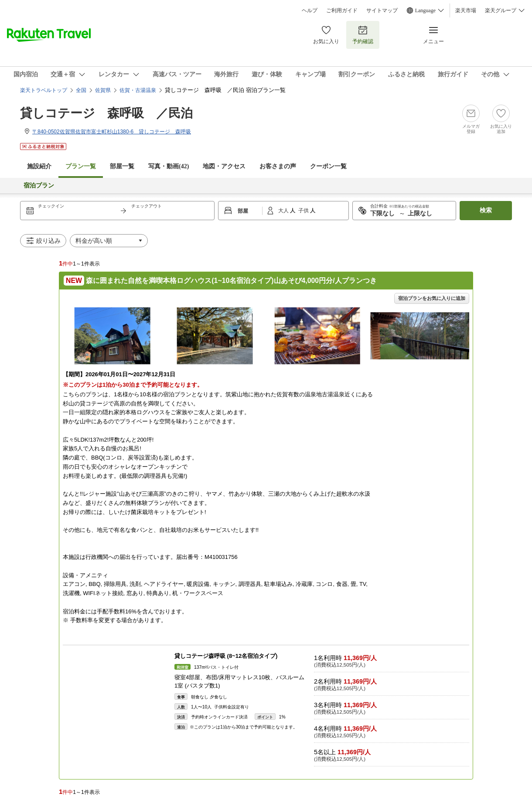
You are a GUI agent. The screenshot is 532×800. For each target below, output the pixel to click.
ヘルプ (310, 10)
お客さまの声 (278, 166)
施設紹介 (39, 166)
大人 (284, 211)
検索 (486, 210)
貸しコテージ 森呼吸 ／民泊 (106, 113)
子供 (304, 211)
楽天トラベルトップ (44, 90)
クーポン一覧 (328, 166)
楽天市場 (466, 10)
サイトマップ (382, 10)
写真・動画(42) (169, 166)
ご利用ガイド (342, 10)
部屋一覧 (122, 166)
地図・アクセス (224, 166)
